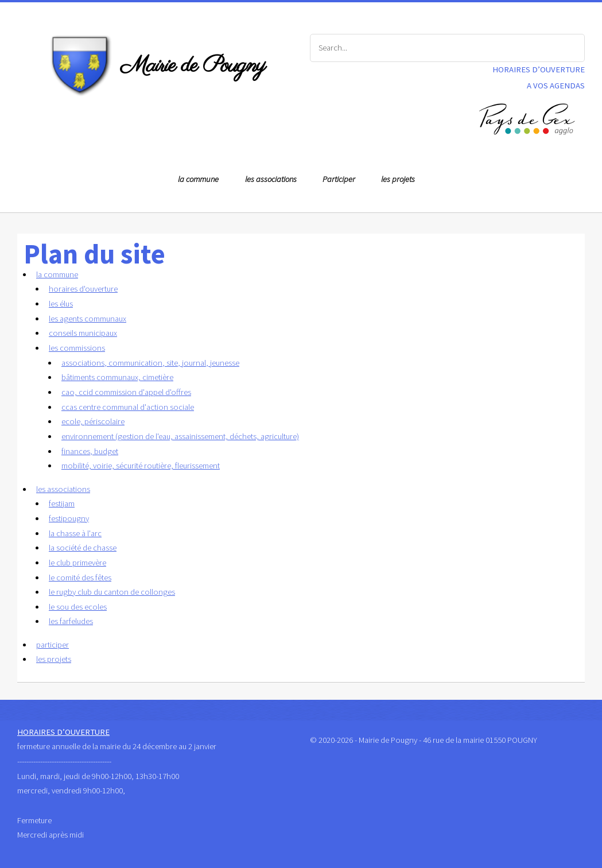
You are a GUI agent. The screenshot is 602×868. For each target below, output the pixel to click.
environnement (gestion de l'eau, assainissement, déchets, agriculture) (180, 436)
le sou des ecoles (78, 607)
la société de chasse (83, 548)
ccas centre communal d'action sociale (128, 407)
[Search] (448, 48)
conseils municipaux (83, 333)
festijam (62, 503)
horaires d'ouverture (83, 289)
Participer (339, 179)
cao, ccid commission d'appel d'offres (126, 392)
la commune (198, 179)
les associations (271, 179)
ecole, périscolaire (93, 421)
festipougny (69, 518)
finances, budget (90, 451)
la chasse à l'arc (75, 533)
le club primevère (77, 563)
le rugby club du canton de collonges (112, 592)
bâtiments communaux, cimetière (117, 377)
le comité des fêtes (80, 578)
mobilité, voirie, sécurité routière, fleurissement (141, 466)
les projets (398, 179)
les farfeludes (71, 621)
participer (53, 645)
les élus (61, 304)
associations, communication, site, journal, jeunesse (150, 363)
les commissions (77, 348)
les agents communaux (88, 319)
